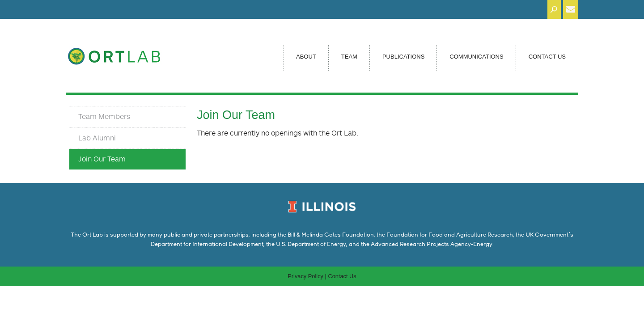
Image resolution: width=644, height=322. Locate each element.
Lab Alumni (97, 138)
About (306, 57)
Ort (122, 54)
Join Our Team (102, 159)
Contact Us (547, 57)
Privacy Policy (305, 276)
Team (349, 57)
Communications (476, 57)
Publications (403, 57)
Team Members (104, 116)
